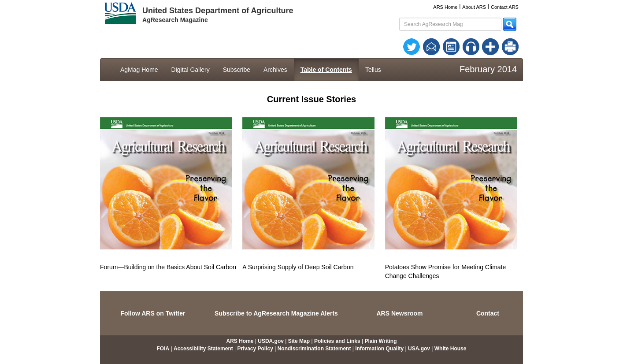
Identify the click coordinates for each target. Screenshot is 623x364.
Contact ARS (505, 7)
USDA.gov (271, 341)
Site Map (299, 341)
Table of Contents (326, 70)
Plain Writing (380, 341)
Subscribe (237, 70)
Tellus (373, 70)
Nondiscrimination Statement (314, 349)
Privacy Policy (255, 349)
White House (451, 349)
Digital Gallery (191, 70)
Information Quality (379, 349)
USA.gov (419, 349)
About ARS (474, 7)
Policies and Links (337, 341)
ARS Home (445, 7)
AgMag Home (139, 70)
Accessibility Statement (203, 349)
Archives (275, 70)
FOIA (163, 349)
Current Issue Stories (311, 99)
